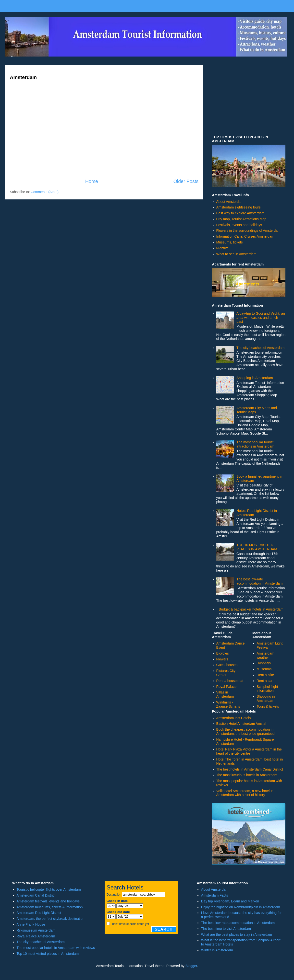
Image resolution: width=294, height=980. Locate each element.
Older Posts (186, 181)
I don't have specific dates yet (130, 924)
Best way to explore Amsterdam (240, 213)
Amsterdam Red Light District (39, 913)
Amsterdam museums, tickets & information (50, 907)
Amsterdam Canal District (36, 895)
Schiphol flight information (267, 689)
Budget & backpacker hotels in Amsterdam (251, 609)
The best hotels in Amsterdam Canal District (250, 769)
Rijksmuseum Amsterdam (36, 930)
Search (164, 929)
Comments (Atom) (45, 192)
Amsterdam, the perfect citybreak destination (51, 919)
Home (92, 181)
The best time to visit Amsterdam (226, 929)
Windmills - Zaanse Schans (228, 704)
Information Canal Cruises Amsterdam (245, 236)
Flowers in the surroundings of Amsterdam (248, 231)
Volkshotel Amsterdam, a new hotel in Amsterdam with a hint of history (245, 793)
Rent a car (265, 681)
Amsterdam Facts (215, 895)
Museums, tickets (230, 242)
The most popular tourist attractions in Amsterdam (255, 444)
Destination (114, 895)
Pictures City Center (226, 673)
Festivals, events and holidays (239, 225)
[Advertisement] (104, 137)
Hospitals (264, 663)
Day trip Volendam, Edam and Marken (230, 901)
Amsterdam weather (266, 655)
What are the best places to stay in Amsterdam (237, 934)
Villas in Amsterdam (225, 694)
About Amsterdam (230, 202)
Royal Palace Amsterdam (36, 936)
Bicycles (223, 653)
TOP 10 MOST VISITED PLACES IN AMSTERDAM (257, 547)
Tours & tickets (268, 706)
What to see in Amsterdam (236, 254)
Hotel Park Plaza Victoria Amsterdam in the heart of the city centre (249, 751)
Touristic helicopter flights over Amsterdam (49, 889)
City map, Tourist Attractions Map (241, 219)
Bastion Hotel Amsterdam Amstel (241, 724)
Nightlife (223, 248)
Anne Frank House (31, 924)
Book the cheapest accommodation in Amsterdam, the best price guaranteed (245, 732)
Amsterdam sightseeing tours (239, 207)
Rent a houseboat (230, 681)
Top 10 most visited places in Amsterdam (48, 954)
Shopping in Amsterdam (255, 378)
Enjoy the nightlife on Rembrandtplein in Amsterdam (241, 907)
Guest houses (227, 665)
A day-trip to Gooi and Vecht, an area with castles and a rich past (261, 318)
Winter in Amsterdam (217, 950)
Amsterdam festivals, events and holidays (48, 901)
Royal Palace (227, 687)
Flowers (222, 659)
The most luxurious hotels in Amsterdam (247, 775)
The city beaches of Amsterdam (260, 348)
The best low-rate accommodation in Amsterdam (259, 581)
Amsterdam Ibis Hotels (234, 718)
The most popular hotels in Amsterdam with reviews (56, 948)
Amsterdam (23, 77)
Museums (264, 669)
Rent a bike (265, 675)
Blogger (191, 966)
